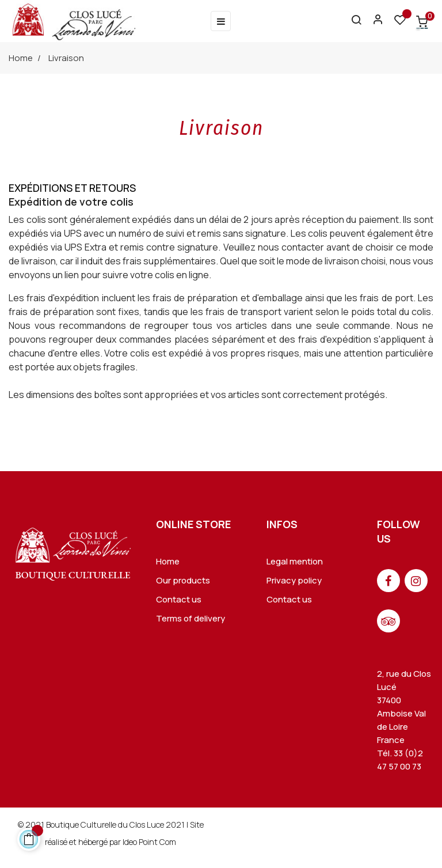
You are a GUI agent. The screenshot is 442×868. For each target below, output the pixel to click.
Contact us (179, 599)
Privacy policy (294, 580)
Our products (183, 580)
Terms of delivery (190, 618)
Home (168, 561)
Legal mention (295, 561)
